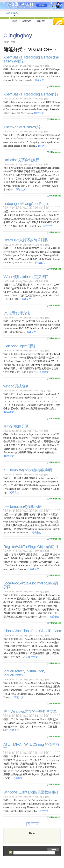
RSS (59, 22)
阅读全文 (39, 80)
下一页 (35, 824)
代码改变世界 (11, 13)
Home (14, 21)
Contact (27, 21)
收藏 (47, 66)
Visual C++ (40, 49)
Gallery (41, 21)
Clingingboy (18, 35)
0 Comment (55, 86)
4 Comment (55, 418)
